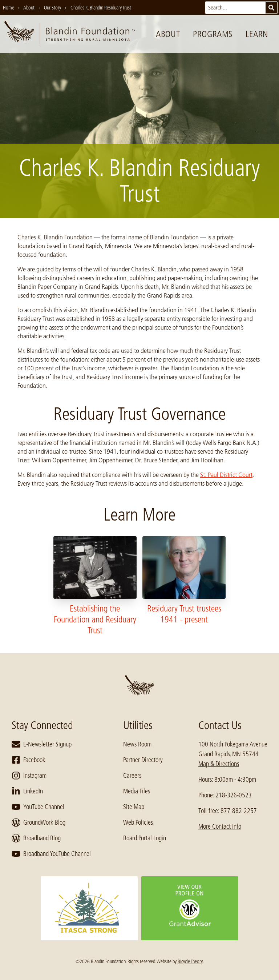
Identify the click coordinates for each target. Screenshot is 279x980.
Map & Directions (219, 764)
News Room (137, 744)
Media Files (137, 791)
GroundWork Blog (39, 822)
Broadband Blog (36, 838)
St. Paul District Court (226, 475)
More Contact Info (220, 826)
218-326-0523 (234, 795)
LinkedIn (27, 791)
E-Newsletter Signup (42, 744)
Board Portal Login (145, 838)
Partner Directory (143, 760)
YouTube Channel (38, 807)
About (168, 34)
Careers (132, 776)
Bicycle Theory (190, 961)
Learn (257, 34)
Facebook (29, 760)
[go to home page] (70, 34)
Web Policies (138, 822)
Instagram (29, 776)
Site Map (134, 807)
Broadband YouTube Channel (51, 854)
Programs (213, 34)
